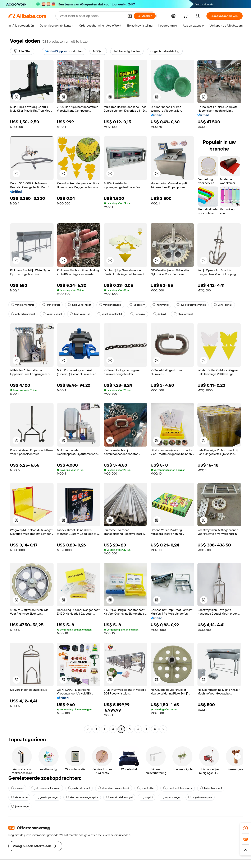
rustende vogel (79, 788)
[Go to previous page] (88, 729)
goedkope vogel (47, 797)
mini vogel (161, 305)
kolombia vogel (211, 788)
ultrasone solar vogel (46, 788)
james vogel (20, 807)
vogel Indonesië (110, 305)
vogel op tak (223, 305)
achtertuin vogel (23, 314)
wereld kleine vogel (119, 797)
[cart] (186, 17)
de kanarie (19, 797)
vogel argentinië (23, 305)
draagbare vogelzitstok (114, 788)
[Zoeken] (145, 16)
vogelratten (146, 788)
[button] (130, 16)
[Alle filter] (22, 51)
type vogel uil (80, 314)
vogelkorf (137, 305)
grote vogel (51, 305)
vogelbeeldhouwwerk (178, 788)
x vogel (17, 788)
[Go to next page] (163, 729)
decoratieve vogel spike (82, 797)
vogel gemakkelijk (110, 314)
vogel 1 (147, 797)
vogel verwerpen (200, 797)
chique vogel (183, 314)
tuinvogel (138, 314)
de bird (159, 314)
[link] (246, 828)
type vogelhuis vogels (191, 305)
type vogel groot (79, 305)
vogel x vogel (52, 314)
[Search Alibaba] (92, 16)
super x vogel (170, 797)
